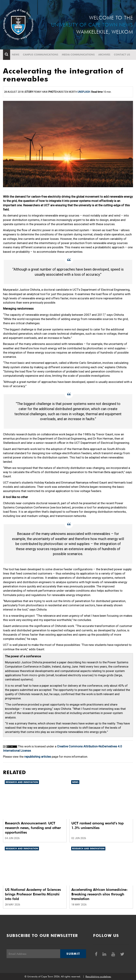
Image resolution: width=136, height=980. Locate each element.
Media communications (78, 55)
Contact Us (122, 55)
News (16, 55)
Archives (104, 55)
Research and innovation (22, 782)
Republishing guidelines (98, 976)
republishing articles (38, 757)
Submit (73, 954)
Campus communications (41, 55)
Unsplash (84, 92)
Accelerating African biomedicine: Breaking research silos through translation (100, 894)
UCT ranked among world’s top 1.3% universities (97, 825)
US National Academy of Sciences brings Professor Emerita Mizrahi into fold (33, 894)
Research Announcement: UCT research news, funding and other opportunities (33, 828)
